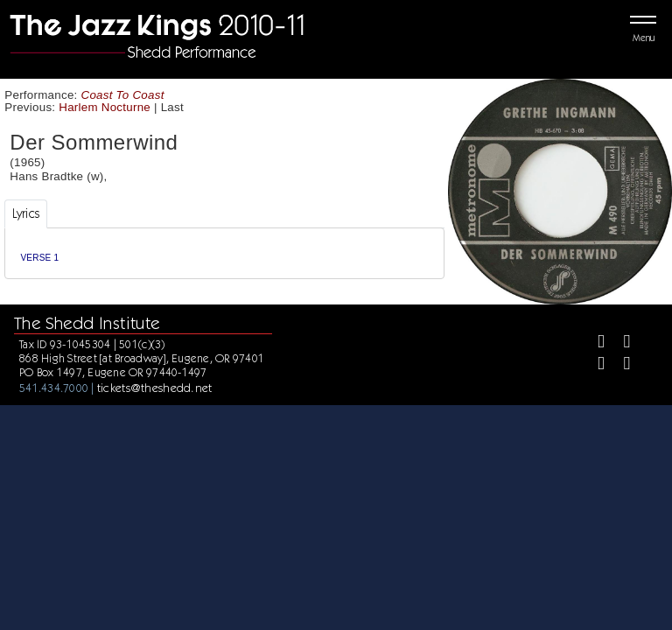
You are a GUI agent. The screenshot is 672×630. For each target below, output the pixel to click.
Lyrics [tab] (26, 213)
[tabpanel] (224, 253)
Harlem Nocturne (105, 107)
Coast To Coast (123, 95)
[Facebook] (594, 343)
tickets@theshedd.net (155, 388)
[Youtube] (619, 365)
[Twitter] (619, 343)
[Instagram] (594, 365)
